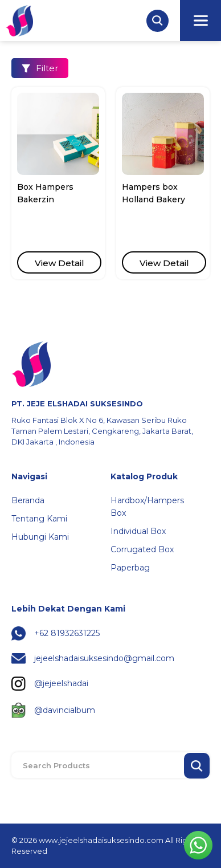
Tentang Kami (39, 519)
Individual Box (138, 531)
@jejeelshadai (61, 683)
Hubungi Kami (40, 537)
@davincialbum (65, 710)
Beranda (28, 500)
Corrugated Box (142, 549)
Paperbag (130, 568)
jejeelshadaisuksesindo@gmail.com (104, 658)
